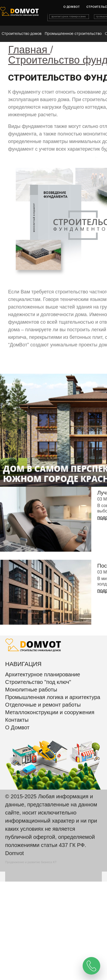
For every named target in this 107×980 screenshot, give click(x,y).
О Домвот (17, 727)
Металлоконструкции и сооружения (50, 712)
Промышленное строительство (73, 34)
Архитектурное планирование (43, 674)
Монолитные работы (31, 690)
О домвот (72, 7)
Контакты (17, 720)
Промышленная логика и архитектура (53, 697)
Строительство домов (22, 34)
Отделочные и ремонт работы (43, 705)
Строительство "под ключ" (38, 682)
